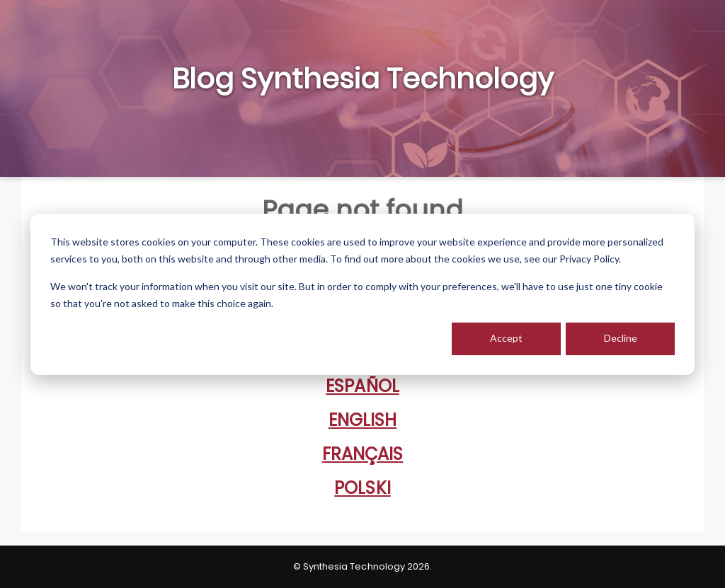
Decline (621, 338)
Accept (506, 338)
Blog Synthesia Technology (363, 79)
